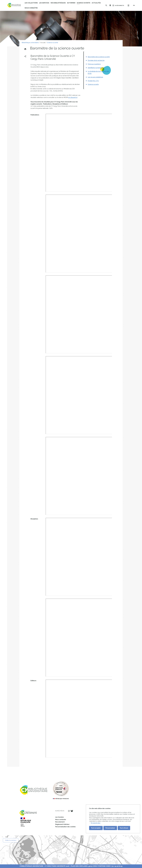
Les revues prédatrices (95, 77)
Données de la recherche (96, 60)
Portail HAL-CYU (93, 81)
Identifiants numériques (96, 68)
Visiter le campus (11, 840)
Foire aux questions (94, 64)
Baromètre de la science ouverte (99, 57)
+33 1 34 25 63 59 (117, 866)
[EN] (134, 5)
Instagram (69, 811)
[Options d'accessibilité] (129, 5)
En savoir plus (96, 823)
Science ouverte (93, 84)
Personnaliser (110, 828)
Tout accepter (96, 828)
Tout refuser (124, 828)
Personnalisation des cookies (65, 827)
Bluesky (72, 811)
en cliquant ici (73, 97)
